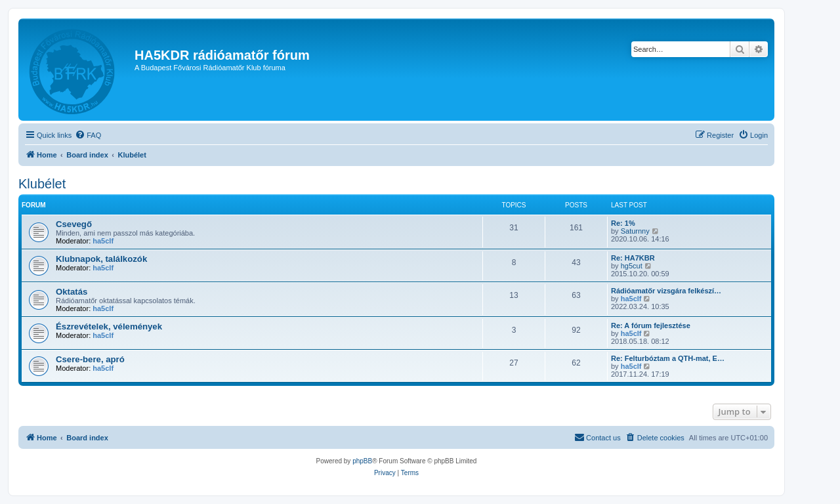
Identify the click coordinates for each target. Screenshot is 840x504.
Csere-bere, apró (90, 359)
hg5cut (632, 266)
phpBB (362, 461)
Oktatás (72, 292)
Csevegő (74, 224)
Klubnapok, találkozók (101, 259)
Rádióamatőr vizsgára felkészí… (666, 291)
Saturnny (635, 231)
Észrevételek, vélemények (109, 326)
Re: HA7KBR (633, 258)
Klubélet (42, 184)
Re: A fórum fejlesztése (651, 325)
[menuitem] (88, 135)
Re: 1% (623, 223)
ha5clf (103, 241)
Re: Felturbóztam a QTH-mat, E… (668, 358)
